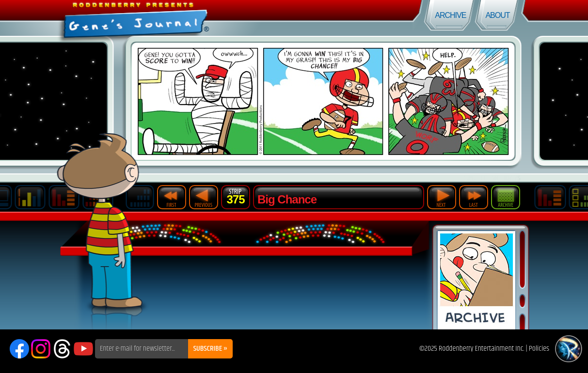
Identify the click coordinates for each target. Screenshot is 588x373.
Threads (62, 349)
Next (442, 197)
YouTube (83, 349)
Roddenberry (569, 349)
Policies (539, 349)
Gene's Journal (147, 18)
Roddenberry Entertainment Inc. (482, 349)
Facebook (19, 349)
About (497, 15)
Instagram (41, 349)
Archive (450, 15)
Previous (204, 197)
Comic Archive (477, 280)
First (172, 197)
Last (474, 197)
